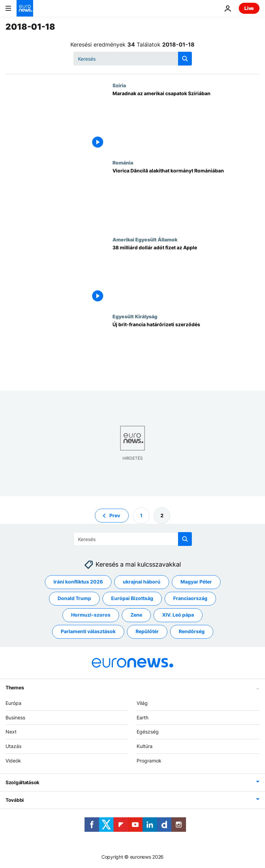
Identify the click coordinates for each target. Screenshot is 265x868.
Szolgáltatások (22, 782)
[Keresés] (133, 59)
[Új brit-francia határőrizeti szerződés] (186, 352)
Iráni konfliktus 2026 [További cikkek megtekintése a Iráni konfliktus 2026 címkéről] (78, 582)
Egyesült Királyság (135, 316)
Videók (13, 761)
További (15, 800)
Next (11, 732)
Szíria (119, 85)
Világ (142, 703)
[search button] (185, 59)
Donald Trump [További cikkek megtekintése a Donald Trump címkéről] (74, 598)
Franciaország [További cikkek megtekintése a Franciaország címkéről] (190, 598)
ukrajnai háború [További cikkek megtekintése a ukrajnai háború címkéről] (142, 582)
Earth (143, 717)
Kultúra (145, 746)
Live (249, 8)
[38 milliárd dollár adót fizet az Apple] (186, 275)
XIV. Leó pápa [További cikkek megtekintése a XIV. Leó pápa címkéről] (178, 615)
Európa (13, 703)
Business (15, 717)
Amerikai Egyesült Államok (145, 239)
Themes (15, 687)
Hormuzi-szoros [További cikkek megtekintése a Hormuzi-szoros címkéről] (91, 615)
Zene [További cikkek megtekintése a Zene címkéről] (136, 615)
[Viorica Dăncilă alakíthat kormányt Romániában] (186, 198)
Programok (149, 761)
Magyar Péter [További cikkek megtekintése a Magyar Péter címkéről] (196, 582)
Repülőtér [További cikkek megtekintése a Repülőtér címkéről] (147, 631)
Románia (123, 162)
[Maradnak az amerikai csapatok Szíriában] (186, 121)
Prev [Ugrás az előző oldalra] (115, 515)
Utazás (13, 746)
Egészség (148, 732)
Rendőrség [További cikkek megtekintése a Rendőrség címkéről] (192, 631)
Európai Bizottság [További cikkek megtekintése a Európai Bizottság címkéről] (132, 598)
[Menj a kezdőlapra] (25, 8)
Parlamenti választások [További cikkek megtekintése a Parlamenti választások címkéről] (88, 631)
